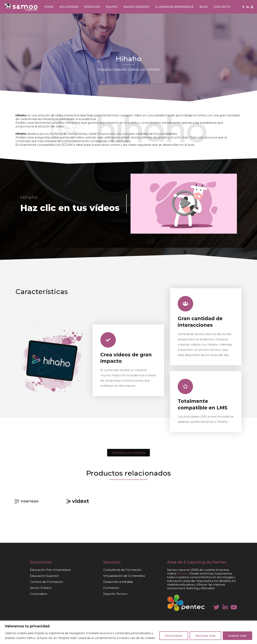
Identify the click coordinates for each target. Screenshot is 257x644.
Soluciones (69, 7)
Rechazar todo (205, 636)
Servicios (92, 7)
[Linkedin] (248, 7)
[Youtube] (252, 7)
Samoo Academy (137, 7)
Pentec (220, 562)
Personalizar (174, 636)
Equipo (112, 7)
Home (49, 7)
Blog (204, 7)
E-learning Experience (175, 7)
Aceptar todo (237, 636)
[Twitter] (243, 7)
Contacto (222, 7)
